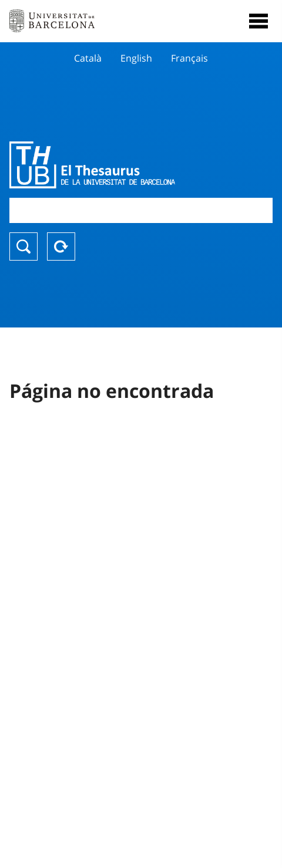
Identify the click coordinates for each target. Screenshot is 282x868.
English (136, 58)
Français (189, 58)
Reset (61, 246)
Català (88, 58)
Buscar (23, 246)
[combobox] (141, 210)
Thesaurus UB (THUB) (102, 165)
